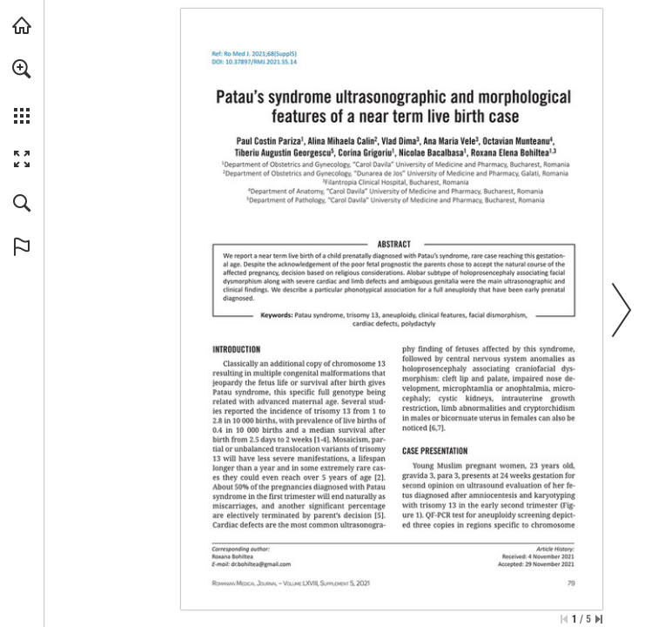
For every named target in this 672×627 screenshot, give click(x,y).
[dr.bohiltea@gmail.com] (262, 564)
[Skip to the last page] (599, 619)
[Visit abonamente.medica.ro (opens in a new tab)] (22, 25)
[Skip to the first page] (564, 619)
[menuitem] (22, 91)
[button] (22, 69)
